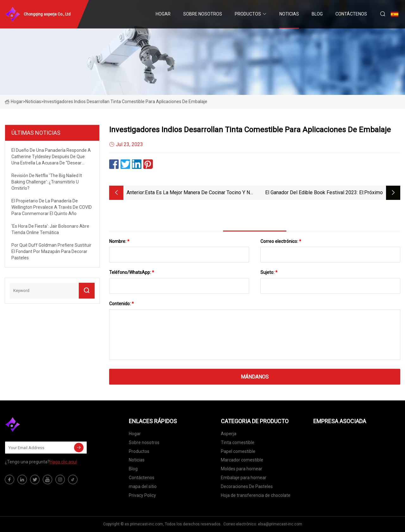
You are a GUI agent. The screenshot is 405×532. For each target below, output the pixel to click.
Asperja (229, 434)
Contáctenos (351, 14)
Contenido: (121, 304)
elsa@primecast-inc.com (280, 524)
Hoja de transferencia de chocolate (256, 495)
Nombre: (119, 241)
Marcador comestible (242, 460)
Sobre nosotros (203, 14)
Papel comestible (238, 451)
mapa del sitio (143, 486)
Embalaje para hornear (244, 478)
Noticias (289, 14)
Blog (317, 14)
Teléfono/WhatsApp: (132, 272)
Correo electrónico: (281, 241)
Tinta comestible (238, 442)
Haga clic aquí (63, 462)
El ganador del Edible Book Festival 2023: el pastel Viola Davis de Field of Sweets (314, 193)
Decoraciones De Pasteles (247, 486)
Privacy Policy (142, 495)
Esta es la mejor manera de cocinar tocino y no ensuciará (199, 193)
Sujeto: (269, 272)
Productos (248, 14)
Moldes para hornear (242, 469)
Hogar (163, 14)
